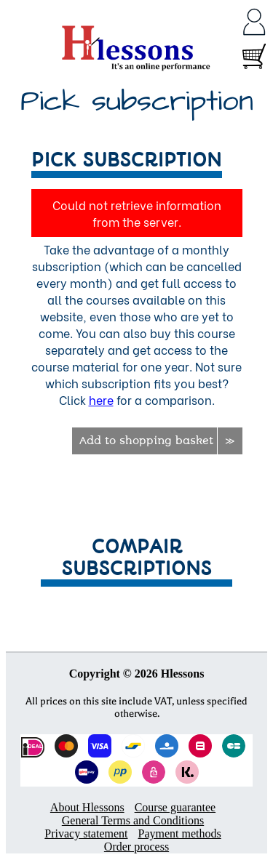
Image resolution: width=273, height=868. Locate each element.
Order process (136, 847)
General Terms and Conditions (133, 820)
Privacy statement (86, 833)
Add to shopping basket (146, 441)
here (101, 399)
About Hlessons (87, 807)
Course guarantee (175, 807)
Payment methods (179, 833)
